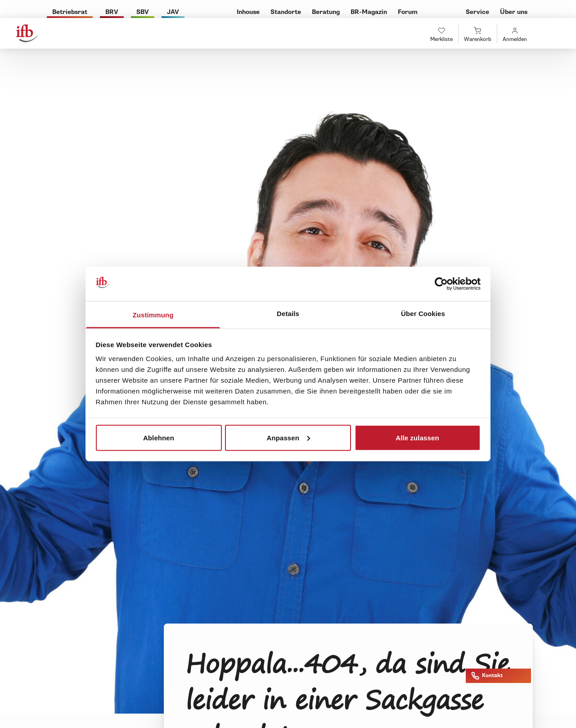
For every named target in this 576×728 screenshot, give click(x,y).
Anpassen (289, 437)
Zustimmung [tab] (153, 315)
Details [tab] (288, 314)
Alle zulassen (417, 437)
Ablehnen (159, 437)
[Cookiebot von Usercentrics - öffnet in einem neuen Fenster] (441, 284)
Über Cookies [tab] (423, 314)
